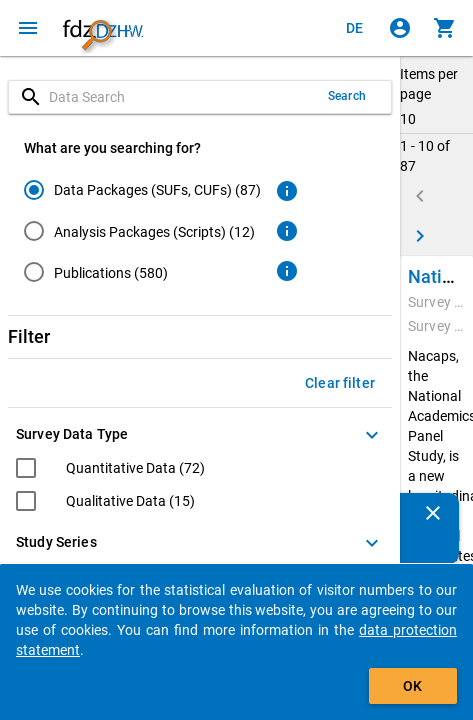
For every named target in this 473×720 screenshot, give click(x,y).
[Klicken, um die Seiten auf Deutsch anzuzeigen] (355, 28)
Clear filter (340, 383)
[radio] (142, 189)
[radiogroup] (142, 235)
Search (347, 96)
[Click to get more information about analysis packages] (287, 231)
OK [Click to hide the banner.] (412, 686)
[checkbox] (110, 470)
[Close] (433, 513)
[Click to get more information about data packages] (287, 191)
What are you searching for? (112, 148)
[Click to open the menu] (28, 28)
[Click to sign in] (400, 28)
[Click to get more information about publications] (287, 271)
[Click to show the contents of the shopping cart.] (445, 28)
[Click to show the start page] (103, 28)
